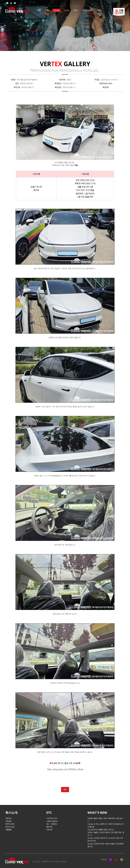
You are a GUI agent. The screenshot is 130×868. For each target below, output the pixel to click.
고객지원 (66, 10)
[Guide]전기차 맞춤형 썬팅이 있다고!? (101, 830)
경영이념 (8, 818)
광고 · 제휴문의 (52, 824)
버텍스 (39, 10)
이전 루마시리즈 (52, 818)
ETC (49, 812)
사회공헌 (8, 821)
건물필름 (8, 830)
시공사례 (56, 10)
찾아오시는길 (10, 827)
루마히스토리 (10, 824)
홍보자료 (49, 827)
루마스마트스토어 (87, 10)
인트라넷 (49, 830)
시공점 (47, 10)
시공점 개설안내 (52, 821)
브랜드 (76, 10)
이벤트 (99, 10)
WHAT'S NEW (97, 812)
